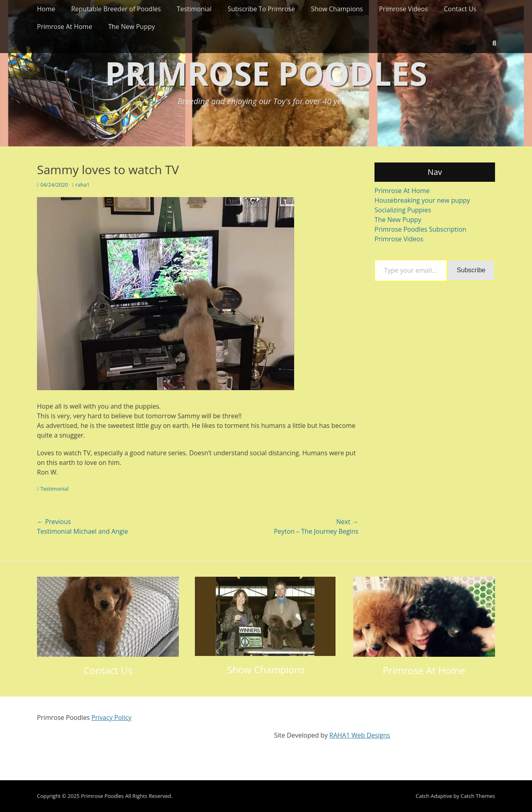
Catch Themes (478, 796)
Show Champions (337, 9)
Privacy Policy (111, 717)
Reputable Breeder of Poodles (116, 9)
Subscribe (471, 270)
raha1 (83, 185)
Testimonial (194, 9)
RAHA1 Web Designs (360, 735)
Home (46, 9)
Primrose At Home (64, 27)
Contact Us (460, 9)
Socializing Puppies (403, 210)
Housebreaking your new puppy (422, 200)
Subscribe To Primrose (261, 9)
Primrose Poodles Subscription (420, 229)
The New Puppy (131, 27)
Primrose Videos (403, 9)
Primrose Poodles (266, 73)
